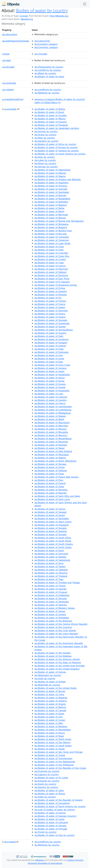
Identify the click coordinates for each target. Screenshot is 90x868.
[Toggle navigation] (85, 4)
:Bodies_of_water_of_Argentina (51, 183)
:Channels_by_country (47, 771)
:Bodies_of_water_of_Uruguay (51, 592)
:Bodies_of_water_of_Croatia (50, 259)
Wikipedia (39, 860)
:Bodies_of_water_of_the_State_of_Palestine (58, 662)
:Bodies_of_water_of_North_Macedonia (55, 461)
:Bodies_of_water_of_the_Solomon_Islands (57, 659)
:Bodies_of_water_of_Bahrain (50, 195)
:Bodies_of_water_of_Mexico (50, 119)
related (8, 90)
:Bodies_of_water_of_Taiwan (50, 566)
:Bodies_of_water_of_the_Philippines (54, 765)
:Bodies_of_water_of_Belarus (50, 707)
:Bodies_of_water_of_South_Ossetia (54, 544)
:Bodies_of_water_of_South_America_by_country (60, 154)
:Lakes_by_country (45, 160)
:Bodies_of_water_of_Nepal (49, 448)
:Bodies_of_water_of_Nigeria (50, 458)
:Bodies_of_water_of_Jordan (50, 720)
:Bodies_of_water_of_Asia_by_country (54, 835)
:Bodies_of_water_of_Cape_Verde (52, 243)
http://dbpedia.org (59, 16)
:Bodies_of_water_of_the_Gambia (52, 653)
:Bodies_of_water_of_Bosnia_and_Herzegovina (59, 221)
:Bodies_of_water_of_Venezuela (52, 602)
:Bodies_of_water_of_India (49, 349)
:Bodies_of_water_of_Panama (51, 122)
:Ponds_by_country (45, 832)
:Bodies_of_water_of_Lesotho (50, 400)
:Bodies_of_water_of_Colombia (51, 253)
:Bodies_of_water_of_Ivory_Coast (52, 365)
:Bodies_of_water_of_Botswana (51, 224)
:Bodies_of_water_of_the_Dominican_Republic (59, 643)
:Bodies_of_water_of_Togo (49, 579)
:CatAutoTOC (42, 41)
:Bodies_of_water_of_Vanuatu (51, 598)
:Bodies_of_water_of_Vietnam (51, 605)
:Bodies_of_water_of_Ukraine (50, 826)
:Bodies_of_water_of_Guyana (50, 333)
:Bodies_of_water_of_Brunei (50, 691)
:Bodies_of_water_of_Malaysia (51, 698)
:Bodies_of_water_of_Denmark (51, 269)
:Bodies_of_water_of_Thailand (51, 576)
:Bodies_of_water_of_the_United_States (55, 688)
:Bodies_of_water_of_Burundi (50, 234)
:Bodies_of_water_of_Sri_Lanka (51, 778)
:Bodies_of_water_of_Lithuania (51, 822)
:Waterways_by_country (48, 675)
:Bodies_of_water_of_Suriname (51, 554)
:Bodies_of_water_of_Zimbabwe (52, 618)
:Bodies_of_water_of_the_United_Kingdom (57, 669)
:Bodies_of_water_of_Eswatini (51, 291)
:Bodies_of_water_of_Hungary (51, 343)
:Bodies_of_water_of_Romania (51, 490)
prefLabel (9, 83)
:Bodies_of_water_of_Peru (49, 480)
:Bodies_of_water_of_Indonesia (51, 352)
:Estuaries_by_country (47, 781)
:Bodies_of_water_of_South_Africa (53, 538)
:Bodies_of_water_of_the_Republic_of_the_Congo (60, 768)
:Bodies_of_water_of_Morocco (51, 435)
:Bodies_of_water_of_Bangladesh (52, 199)
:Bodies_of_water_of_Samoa (50, 509)
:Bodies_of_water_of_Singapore (52, 525)
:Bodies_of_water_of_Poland (50, 483)
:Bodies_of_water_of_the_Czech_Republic (56, 634)
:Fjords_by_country (45, 784)
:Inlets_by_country (45, 797)
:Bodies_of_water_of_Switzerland (52, 560)
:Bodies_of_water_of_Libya (49, 790)
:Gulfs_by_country (45, 678)
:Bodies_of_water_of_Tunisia (50, 586)
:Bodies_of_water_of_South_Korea (53, 541)
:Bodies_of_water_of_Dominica (51, 275)
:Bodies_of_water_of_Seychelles (52, 519)
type (6, 54)
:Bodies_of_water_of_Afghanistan (52, 170)
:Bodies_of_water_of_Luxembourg (53, 410)
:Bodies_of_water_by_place (49, 77)
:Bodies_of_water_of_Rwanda (50, 493)
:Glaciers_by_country (46, 787)
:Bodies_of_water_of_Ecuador (51, 115)
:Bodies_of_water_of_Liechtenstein (53, 407)
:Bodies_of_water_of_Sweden (50, 557)
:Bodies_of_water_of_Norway (50, 464)
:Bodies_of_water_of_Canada (50, 710)
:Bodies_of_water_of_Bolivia (50, 109)
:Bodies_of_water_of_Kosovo (50, 384)
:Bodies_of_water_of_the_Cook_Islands (55, 630)
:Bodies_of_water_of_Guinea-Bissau (54, 330)
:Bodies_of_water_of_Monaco (50, 429)
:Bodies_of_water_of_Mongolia (51, 432)
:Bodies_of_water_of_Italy (49, 362)
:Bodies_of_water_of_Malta (49, 419)
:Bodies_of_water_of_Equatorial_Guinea (56, 285)
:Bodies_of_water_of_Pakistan (51, 471)
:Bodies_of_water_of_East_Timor (52, 279)
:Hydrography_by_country (49, 67)
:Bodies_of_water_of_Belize (49, 208)
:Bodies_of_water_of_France (50, 304)
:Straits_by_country (45, 135)
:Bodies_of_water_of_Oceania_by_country (56, 151)
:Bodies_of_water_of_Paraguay (51, 125)
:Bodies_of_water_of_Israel (49, 359)
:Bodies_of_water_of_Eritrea (50, 288)
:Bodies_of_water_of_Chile (49, 250)
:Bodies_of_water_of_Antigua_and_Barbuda (58, 179)
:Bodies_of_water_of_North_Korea (53, 739)
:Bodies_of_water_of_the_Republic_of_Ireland (58, 800)
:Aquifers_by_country (46, 141)
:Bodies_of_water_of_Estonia (50, 672)
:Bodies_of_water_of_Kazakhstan (52, 375)
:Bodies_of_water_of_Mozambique (53, 439)
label (7, 60)
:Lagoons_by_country (47, 774)
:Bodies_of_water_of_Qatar (49, 487)
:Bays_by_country (45, 138)
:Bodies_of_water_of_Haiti (49, 336)
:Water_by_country (45, 73)
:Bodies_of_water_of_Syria (49, 563)
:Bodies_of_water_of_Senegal (50, 512)
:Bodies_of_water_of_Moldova (51, 726)
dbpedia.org (27, 19)
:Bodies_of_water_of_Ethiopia (51, 295)
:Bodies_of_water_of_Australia (51, 189)
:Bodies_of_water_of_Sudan (50, 749)
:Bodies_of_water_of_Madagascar (53, 413)
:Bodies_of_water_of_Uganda (50, 589)
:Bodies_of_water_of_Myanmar (51, 442)
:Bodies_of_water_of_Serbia (50, 515)
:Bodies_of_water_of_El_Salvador (52, 282)
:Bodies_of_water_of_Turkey (50, 755)
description (10, 34)
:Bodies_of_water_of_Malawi (50, 416)
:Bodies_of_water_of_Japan (49, 371)
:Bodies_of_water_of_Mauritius (51, 426)
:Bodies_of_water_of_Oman (50, 467)
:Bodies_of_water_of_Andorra (51, 701)
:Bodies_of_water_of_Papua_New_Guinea (56, 477)
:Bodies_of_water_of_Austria (50, 813)
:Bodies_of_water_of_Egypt (49, 714)
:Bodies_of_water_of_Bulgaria (51, 227)
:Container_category (46, 44)
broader (8, 67)
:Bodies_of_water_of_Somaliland (52, 803)
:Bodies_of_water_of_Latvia (49, 819)
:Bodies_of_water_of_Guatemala (52, 323)
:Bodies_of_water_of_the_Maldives (53, 656)
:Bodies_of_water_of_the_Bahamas (53, 621)
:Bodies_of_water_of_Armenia (51, 186)
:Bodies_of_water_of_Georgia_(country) (55, 816)
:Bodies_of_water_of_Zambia (50, 614)
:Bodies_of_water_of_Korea (49, 381)
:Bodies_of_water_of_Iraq (48, 355)
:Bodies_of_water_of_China (49, 694)
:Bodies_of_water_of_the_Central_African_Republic (61, 624)
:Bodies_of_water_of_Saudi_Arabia (53, 746)
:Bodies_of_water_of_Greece (50, 317)
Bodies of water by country (42, 10)
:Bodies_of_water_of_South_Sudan (53, 547)
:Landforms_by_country (48, 70)
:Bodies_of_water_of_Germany (51, 311)
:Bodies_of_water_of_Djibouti (50, 272)
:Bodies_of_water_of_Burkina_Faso (53, 231)
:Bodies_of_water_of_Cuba (49, 263)
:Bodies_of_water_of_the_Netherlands (55, 762)
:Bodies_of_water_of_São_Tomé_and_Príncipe (58, 752)
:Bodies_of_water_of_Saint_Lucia (52, 499)
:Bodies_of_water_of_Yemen (50, 611)
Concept (24, 16)
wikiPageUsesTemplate (16, 41)
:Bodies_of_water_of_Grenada (51, 320)
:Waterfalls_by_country (47, 685)
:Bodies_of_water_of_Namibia (51, 445)
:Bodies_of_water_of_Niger (49, 736)
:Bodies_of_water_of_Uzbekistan (52, 595)
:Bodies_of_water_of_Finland (50, 301)
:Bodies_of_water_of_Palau (49, 474)
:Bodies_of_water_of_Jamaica (50, 368)
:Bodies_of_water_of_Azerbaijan (52, 192)
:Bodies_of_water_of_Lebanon (51, 397)
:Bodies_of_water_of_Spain (49, 550)
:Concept (41, 54)
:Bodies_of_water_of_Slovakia (51, 528)
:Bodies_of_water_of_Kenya (50, 378)
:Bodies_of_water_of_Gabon (50, 307)
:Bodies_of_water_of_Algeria (50, 176)
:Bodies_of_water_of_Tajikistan (51, 570)
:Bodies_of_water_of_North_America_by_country (60, 806)
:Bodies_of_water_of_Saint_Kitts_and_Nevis (57, 496)
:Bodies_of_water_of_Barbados (51, 202)
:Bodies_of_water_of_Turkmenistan (53, 758)
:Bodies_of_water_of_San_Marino (52, 742)
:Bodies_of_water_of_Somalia (50, 535)
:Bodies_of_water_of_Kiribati (50, 682)
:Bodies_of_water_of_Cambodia (52, 237)
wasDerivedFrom (13, 99)
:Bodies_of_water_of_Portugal (51, 829)
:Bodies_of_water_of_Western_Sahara (55, 608)
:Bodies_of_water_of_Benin (49, 211)
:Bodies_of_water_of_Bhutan (50, 218)
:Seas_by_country (45, 157)
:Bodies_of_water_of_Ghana (50, 314)
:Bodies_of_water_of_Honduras (51, 339)
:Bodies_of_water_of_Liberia (50, 403)
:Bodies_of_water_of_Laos (49, 394)
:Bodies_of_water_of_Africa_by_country (55, 144)
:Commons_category (46, 47)
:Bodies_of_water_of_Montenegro (53, 730)
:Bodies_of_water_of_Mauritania (52, 423)
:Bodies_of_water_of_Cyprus (50, 266)
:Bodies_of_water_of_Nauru (50, 733)
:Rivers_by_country (45, 163)
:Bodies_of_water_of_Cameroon (52, 240)
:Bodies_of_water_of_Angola (50, 704)
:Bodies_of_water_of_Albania (50, 173)
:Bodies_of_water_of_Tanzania (51, 573)
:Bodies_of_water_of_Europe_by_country (56, 147)
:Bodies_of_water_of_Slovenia (51, 531)
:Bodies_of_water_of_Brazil (49, 112)
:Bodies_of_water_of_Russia (50, 794)
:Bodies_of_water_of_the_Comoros (53, 627)
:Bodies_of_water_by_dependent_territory (57, 128)
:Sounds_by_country (46, 131)
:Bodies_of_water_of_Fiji (48, 298)
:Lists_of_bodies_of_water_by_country (55, 810)
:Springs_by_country (46, 167)
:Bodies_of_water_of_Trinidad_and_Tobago (57, 582)
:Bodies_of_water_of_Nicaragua (52, 455)
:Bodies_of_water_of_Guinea (50, 327)
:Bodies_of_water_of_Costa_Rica (52, 256)
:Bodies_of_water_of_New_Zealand (53, 451)
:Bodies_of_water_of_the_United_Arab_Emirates (60, 666)
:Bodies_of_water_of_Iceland (50, 346)
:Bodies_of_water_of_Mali (49, 723)
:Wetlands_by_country (47, 93)
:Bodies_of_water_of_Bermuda (51, 215)
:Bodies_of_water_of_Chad (49, 247)
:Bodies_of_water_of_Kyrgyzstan (52, 391)
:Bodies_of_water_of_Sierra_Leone (53, 522)
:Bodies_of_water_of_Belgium (51, 205)
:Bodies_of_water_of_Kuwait (50, 387)
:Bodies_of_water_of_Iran (48, 717)
